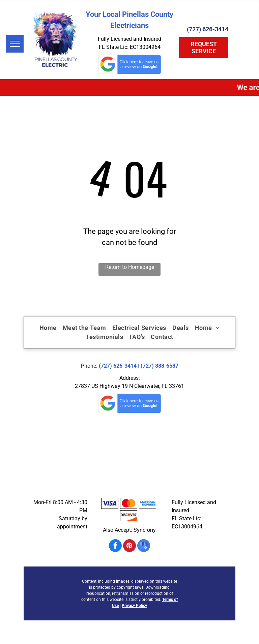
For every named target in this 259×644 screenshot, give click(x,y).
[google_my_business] (144, 546)
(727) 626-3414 (118, 366)
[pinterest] (129, 546)
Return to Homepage (130, 267)
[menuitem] (48, 328)
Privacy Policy (134, 606)
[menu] (15, 44)
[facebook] (115, 546)
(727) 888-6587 (160, 366)
